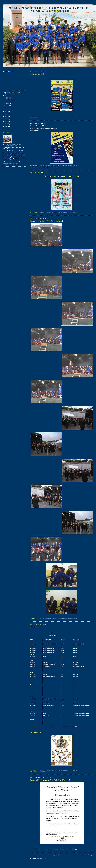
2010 (6, 124)
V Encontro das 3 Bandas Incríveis (46, 167)
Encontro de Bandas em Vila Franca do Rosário (47, 221)
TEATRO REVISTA (41, 771)
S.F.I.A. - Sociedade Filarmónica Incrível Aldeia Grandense (14, 145)
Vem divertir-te (35, 732)
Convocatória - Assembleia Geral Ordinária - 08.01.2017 (50, 780)
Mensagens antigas (88, 855)
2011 (6, 121)
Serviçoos (34, 627)
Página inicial (57, 855)
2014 (6, 114)
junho (8, 103)
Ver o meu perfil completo (10, 164)
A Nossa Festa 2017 (37, 74)
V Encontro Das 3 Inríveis (39, 126)
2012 (6, 119)
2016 (6, 109)
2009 (6, 127)
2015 (6, 111)
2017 (6, 96)
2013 (6, 116)
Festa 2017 (39, 117)
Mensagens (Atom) (42, 859)
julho (8, 98)
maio (8, 106)
